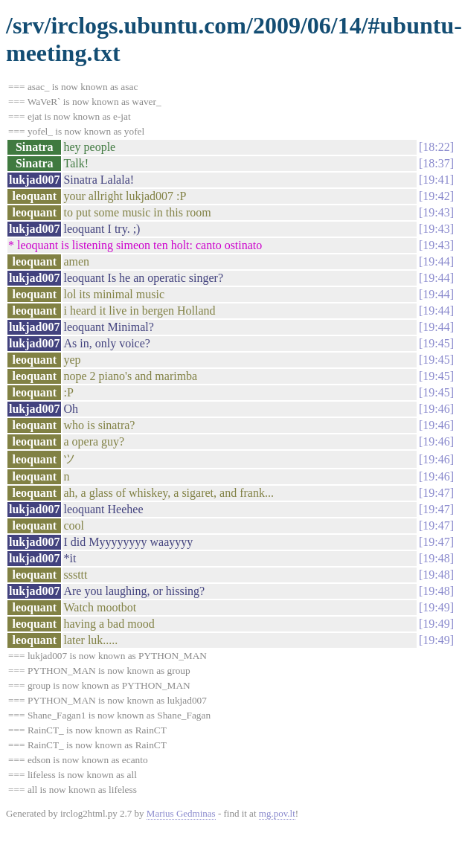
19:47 (436, 493)
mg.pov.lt (277, 813)
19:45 (436, 343)
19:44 (436, 261)
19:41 (436, 180)
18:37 (436, 163)
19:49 (436, 607)
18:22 (436, 147)
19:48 (436, 558)
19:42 (436, 196)
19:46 (436, 409)
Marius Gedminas (181, 813)
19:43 (436, 212)
